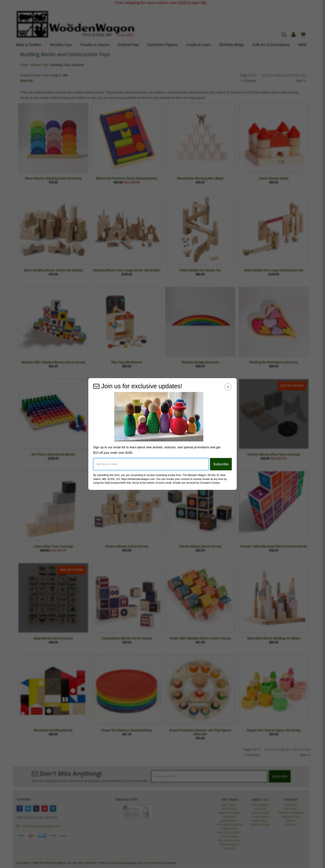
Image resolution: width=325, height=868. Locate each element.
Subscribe (221, 464)
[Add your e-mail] (151, 464)
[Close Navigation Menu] (228, 387)
